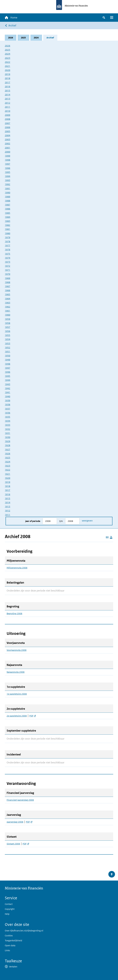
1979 (8, 237)
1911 (8, 515)
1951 (8, 352)
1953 (8, 343)
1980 (8, 233)
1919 (8, 482)
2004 (8, 135)
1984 (8, 217)
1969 (8, 278)
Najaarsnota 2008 (16, 672)
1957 (8, 327)
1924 (8, 462)
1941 (8, 392)
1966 (8, 290)
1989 (8, 197)
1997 (8, 164)
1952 (8, 347)
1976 (8, 250)
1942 (8, 388)
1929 (8, 441)
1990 (8, 193)
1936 (8, 413)
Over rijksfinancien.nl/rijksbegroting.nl (24, 931)
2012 (8, 103)
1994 (8, 176)
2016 (8, 86)
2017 (8, 82)
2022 (8, 62)
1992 (8, 184)
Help (7, 914)
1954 (8, 339)
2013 (8, 99)
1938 (8, 405)
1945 (8, 376)
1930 (8, 437)
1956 (8, 331)
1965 (8, 294)
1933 (8, 425)
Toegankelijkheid (13, 940)
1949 (8, 360)
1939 (8, 400)
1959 (8, 319)
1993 (8, 180)
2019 (8, 74)
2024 (36, 38)
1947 (8, 368)
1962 (8, 307)
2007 (8, 123)
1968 (8, 282)
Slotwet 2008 (13, 844)
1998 (8, 160)
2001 (8, 148)
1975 (8, 254)
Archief (12, 26)
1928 (8, 445)
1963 (8, 303)
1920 (8, 478)
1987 (8, 205)
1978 (8, 241)
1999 (8, 156)
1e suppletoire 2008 (17, 694)
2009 (8, 115)
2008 (8, 119)
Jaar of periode (33, 521)
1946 (8, 372)
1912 (8, 511)
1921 (8, 474)
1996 (8, 168)
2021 (8, 66)
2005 (8, 131)
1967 (8, 286)
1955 (8, 335)
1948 (8, 364)
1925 (8, 458)
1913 (8, 507)
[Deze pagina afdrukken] (111, 537)
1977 (8, 245)
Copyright (10, 909)
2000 (8, 152)
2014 (8, 95)
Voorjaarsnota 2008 (17, 650)
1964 (8, 299)
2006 (8, 127)
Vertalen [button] (13, 967)
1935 (8, 417)
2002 (8, 144)
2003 (8, 139)
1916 (8, 494)
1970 (8, 274)
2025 (23, 38)
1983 (8, 221)
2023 (8, 58)
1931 (8, 433)
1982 (8, 225)
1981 (8, 229)
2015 (8, 91)
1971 (8, 270)
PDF (33, 716)
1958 (8, 323)
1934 (8, 421)
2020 (8, 70)
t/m (61, 521)
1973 (8, 262)
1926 (8, 454)
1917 (8, 490)
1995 (8, 172)
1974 (8, 258)
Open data (10, 945)
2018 (8, 78)
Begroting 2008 (14, 614)
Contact (9, 904)
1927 (8, 449)
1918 (8, 486)
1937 (8, 409)
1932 (8, 429)
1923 (8, 466)
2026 (11, 38)
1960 (8, 315)
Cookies (9, 936)
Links (7, 950)
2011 (8, 107)
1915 (8, 498)
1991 (8, 188)
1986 (8, 209)
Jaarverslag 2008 (15, 822)
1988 (8, 201)
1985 (8, 213)
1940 (8, 396)
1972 (8, 266)
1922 (8, 470)
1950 (8, 356)
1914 (8, 502)
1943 (8, 384)
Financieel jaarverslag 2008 (20, 800)
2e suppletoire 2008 (17, 716)
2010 (8, 111)
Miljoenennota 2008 (17, 568)
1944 (8, 380)
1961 (8, 311)
